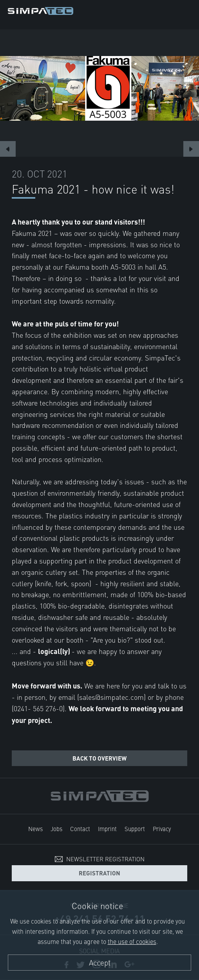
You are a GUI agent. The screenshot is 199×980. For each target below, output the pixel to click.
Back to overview (99, 758)
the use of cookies (132, 941)
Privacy (162, 829)
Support (135, 829)
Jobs (56, 829)
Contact (80, 829)
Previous (8, 149)
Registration (99, 873)
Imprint (107, 829)
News (35, 829)
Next (191, 149)
